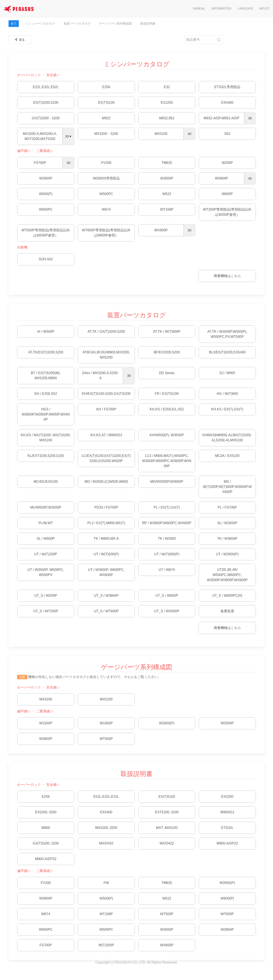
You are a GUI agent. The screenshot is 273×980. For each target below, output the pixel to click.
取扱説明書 (148, 23)
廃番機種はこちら (227, 276)
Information (222, 9)
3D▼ (68, 136)
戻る (20, 40)
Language (245, 9)
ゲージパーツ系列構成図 (115, 23)
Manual (199, 9)
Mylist (265, 9)
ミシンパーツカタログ (40, 23)
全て (14, 23)
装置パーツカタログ (77, 23)
